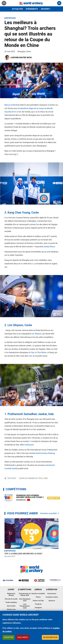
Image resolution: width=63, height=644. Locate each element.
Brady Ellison (50, 247)
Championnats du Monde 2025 (25, 594)
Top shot (12, 478)
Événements (32, 9)
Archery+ (45, 9)
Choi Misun (42, 352)
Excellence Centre (52, 597)
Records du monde (11, 599)
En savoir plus (50, 637)
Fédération (52, 590)
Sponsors (52, 601)
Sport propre (11, 606)
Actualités (18, 9)
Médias (39, 590)
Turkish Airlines (39, 580)
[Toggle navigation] (59, 3)
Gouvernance (52, 594)
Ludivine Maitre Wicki (21, 57)
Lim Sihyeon (15, 325)
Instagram (38, 608)
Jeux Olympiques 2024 (25, 600)
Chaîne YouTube (38, 601)
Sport (12, 590)
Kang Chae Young (19, 213)
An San (31, 352)
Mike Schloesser (27, 445)
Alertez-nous (11, 609)
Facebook (38, 604)
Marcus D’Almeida (12, 105)
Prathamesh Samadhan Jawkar (27, 414)
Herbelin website (55, 580)
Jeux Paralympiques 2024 (25, 606)
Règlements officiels (11, 594)
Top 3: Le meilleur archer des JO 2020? (23, 554)
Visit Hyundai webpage (8, 580)
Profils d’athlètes (11, 602)
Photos (38, 597)
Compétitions (25, 590)
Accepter (9, 637)
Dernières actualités (49, 513)
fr (4, 3)
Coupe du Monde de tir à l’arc (33, 478)
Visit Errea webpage (24, 580)
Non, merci (23, 637)
